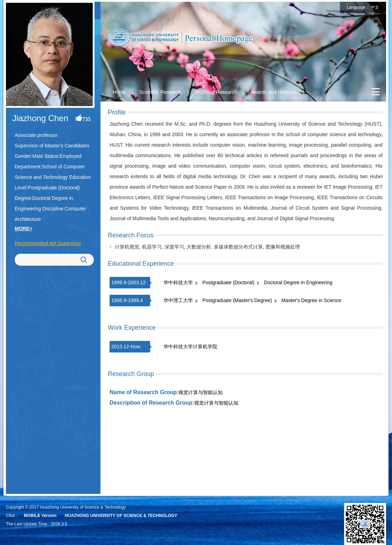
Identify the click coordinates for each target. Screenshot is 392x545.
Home (119, 92)
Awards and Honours (273, 92)
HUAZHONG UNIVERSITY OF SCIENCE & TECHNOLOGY (121, 516)
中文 (375, 7)
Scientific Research (160, 92)
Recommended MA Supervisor (48, 243)
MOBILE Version (40, 516)
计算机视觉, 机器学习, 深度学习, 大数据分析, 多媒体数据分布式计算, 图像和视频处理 (207, 247)
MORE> (23, 229)
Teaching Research (216, 92)
